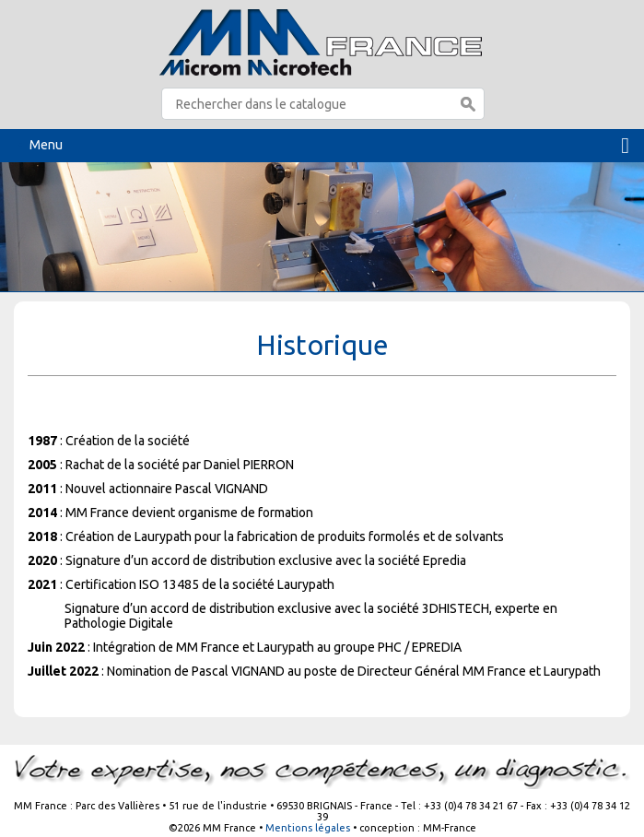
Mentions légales (308, 828)
